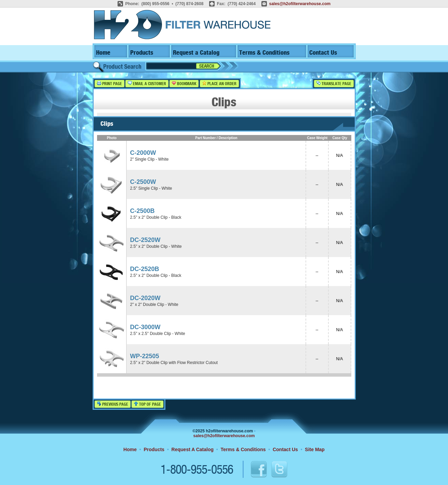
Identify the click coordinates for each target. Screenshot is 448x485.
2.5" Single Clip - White (151, 188)
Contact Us (323, 53)
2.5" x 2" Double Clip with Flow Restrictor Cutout (174, 363)
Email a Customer (147, 84)
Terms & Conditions (264, 53)
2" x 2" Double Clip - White (154, 305)
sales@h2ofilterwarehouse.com (300, 4)
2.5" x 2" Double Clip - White (156, 246)
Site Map (315, 449)
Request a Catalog (196, 53)
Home (103, 53)
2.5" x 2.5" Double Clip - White (158, 334)
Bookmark (184, 84)
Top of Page (147, 404)
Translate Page (334, 84)
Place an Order (219, 84)
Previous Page (113, 404)
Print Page (110, 84)
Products (142, 53)
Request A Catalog (193, 449)
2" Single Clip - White (150, 159)
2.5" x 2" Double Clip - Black (156, 217)
